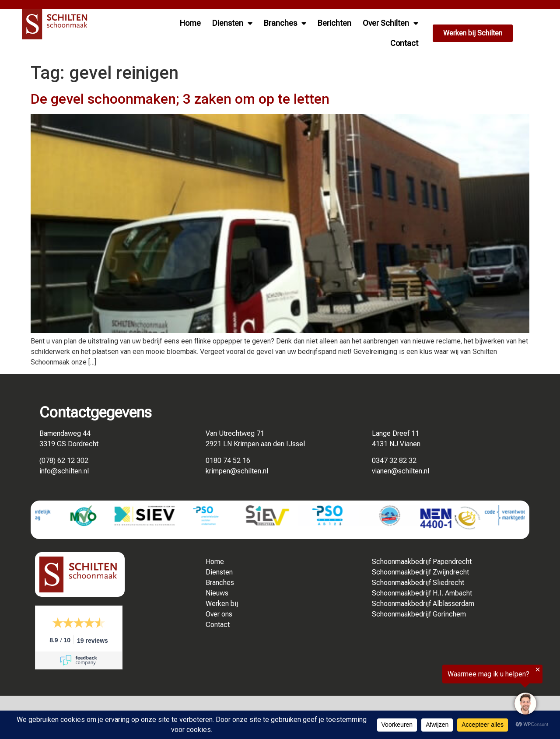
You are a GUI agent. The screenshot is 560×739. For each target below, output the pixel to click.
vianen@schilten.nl (401, 471)
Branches (285, 23)
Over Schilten (390, 23)
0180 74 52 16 (228, 461)
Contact (404, 43)
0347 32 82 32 (394, 461)
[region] (452, 693)
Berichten (334, 23)
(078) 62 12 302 (64, 461)
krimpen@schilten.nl (237, 471)
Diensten (232, 23)
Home (190, 23)
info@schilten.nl (64, 471)
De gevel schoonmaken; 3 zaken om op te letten (180, 99)
